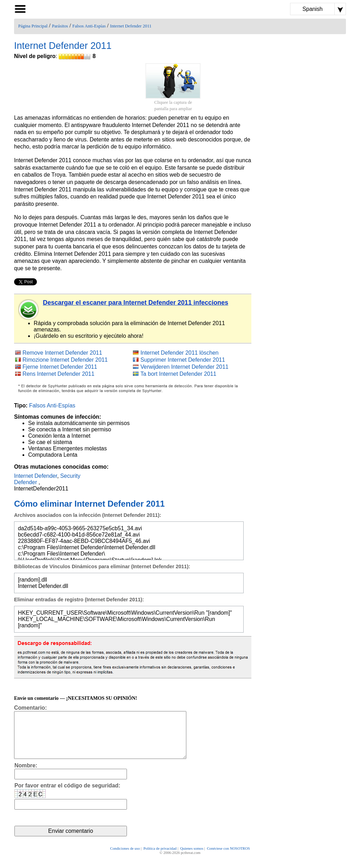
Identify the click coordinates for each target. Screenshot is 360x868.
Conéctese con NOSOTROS (228, 858)
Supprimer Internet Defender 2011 (183, 360)
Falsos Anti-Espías (89, 26)
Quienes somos (192, 858)
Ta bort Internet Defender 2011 (178, 374)
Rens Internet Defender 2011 (59, 374)
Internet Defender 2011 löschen (179, 353)
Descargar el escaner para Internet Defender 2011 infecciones (136, 303)
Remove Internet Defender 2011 (62, 353)
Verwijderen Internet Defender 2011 (184, 367)
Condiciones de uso (125, 858)
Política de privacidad (160, 858)
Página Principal (33, 26)
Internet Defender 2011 (131, 26)
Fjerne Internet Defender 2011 (60, 367)
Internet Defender (36, 476)
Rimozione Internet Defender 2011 (65, 360)
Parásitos (60, 26)
